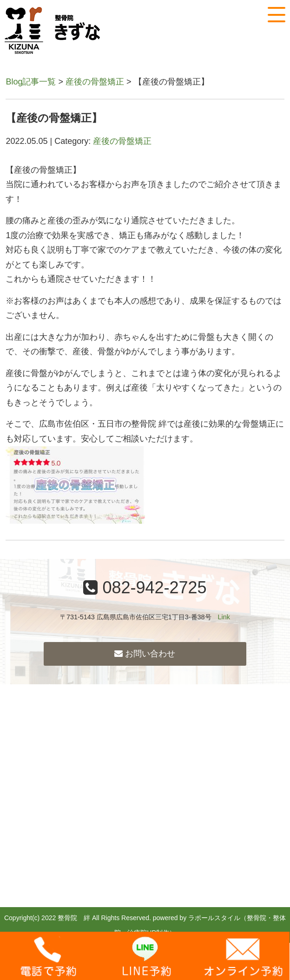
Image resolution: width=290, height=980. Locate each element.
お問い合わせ (145, 654)
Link (224, 617)
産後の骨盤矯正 (95, 82)
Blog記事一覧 (31, 82)
